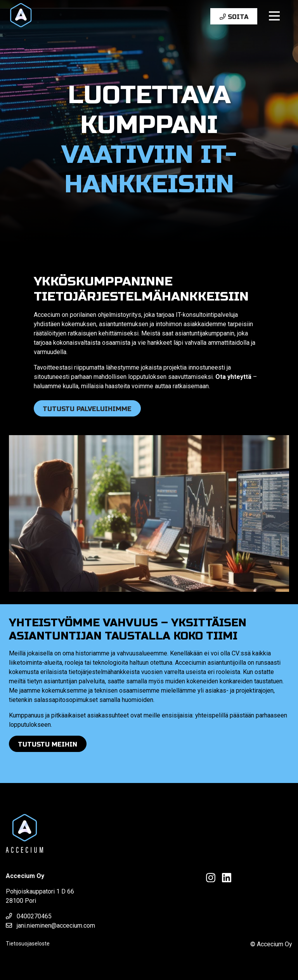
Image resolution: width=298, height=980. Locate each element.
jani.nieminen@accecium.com (50, 926)
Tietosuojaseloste (28, 944)
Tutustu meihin (48, 744)
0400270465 (29, 916)
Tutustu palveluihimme (87, 409)
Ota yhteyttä (233, 377)
